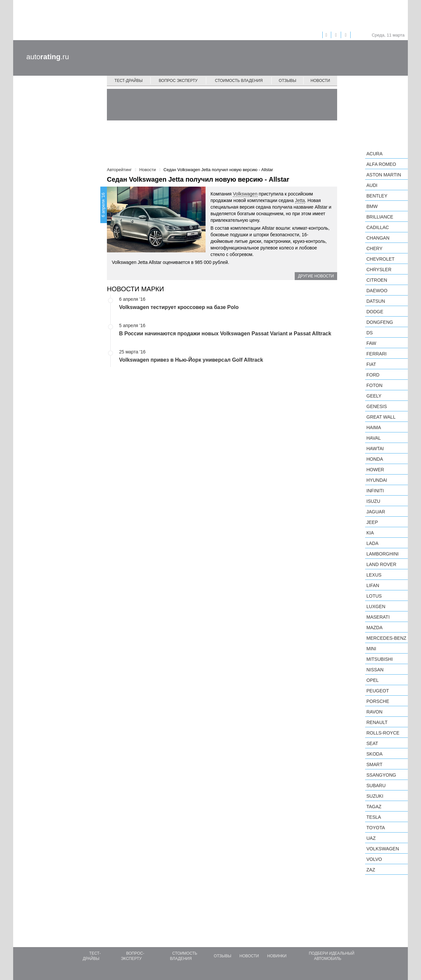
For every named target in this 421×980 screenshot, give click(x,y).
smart (374, 764)
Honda (375, 459)
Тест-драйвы (129, 81)
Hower (375, 470)
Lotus (374, 596)
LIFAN (373, 585)
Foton (374, 385)
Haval (374, 438)
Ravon (374, 712)
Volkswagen (245, 194)
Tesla (374, 817)
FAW (371, 343)
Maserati (378, 617)
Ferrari (376, 354)
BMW (372, 206)
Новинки (277, 956)
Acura (374, 154)
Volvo (374, 859)
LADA (372, 543)
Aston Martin (384, 175)
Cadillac (378, 227)
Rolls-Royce (383, 733)
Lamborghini (383, 554)
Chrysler (379, 270)
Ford (373, 375)
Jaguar (376, 512)
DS (370, 333)
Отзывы (288, 81)
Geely (374, 396)
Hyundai (377, 480)
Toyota (376, 828)
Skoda (374, 754)
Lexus (374, 575)
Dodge (375, 312)
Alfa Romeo (381, 164)
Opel (372, 680)
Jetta (300, 200)
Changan (378, 238)
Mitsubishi (380, 659)
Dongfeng (380, 322)
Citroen (377, 280)
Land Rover (381, 564)
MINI (371, 649)
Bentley (377, 196)
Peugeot (378, 691)
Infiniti (375, 491)
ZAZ (371, 870)
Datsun (376, 301)
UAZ (371, 838)
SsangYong (381, 775)
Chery (374, 248)
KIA (370, 533)
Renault (377, 722)
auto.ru (48, 57)
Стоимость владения (239, 81)
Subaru (376, 786)
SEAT (372, 743)
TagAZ (374, 807)
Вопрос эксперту (178, 81)
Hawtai (375, 449)
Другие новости (316, 276)
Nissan (375, 670)
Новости (320, 81)
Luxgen (376, 606)
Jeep (372, 522)
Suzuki (375, 796)
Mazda (374, 628)
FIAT (371, 364)
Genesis (377, 406)
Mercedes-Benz (386, 638)
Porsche (378, 701)
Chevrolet (381, 259)
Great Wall (381, 417)
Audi (372, 185)
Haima (374, 427)
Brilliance (380, 217)
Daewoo (377, 291)
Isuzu (373, 501)
